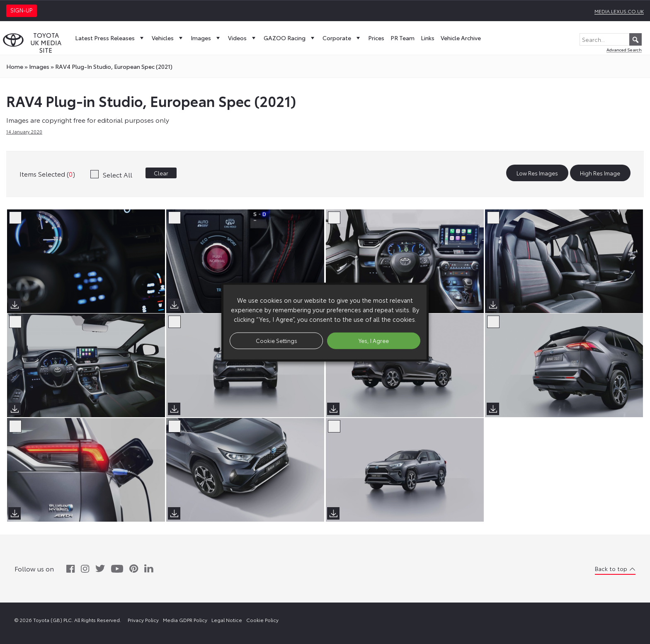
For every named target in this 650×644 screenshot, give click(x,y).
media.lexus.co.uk (619, 11)
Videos (243, 38)
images (39, 66)
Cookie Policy (262, 620)
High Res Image (600, 173)
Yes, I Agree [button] (374, 340)
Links (428, 38)
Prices (376, 38)
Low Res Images (537, 173)
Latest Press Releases (110, 38)
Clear (161, 173)
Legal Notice (227, 620)
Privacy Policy (143, 620)
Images (206, 38)
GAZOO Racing (290, 38)
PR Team (403, 38)
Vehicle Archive (461, 38)
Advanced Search (624, 50)
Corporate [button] (342, 38)
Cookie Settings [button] (276, 340)
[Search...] (611, 39)
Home (15, 66)
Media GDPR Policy (185, 620)
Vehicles (168, 38)
